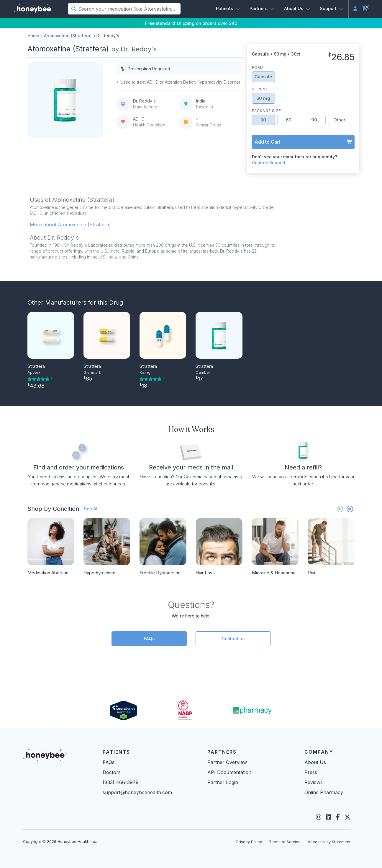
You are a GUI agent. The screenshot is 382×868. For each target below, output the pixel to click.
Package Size (267, 111)
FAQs (149, 639)
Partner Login (223, 782)
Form (258, 68)
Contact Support (269, 163)
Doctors (112, 772)
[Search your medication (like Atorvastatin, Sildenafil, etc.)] (129, 9)
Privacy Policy (249, 842)
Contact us (233, 639)
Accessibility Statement (329, 842)
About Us (315, 762)
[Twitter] (347, 817)
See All (91, 509)
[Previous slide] (340, 509)
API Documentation (229, 772)
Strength (263, 89)
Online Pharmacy (324, 792)
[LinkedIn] (329, 817)
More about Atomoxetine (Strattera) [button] (70, 225)
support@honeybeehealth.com (137, 792)
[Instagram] (319, 817)
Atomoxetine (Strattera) (68, 36)
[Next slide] (350, 509)
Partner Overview (227, 762)
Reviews (314, 782)
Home (33, 36)
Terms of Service (285, 842)
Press (311, 772)
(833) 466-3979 (121, 782)
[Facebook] (338, 817)
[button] (228, 9)
